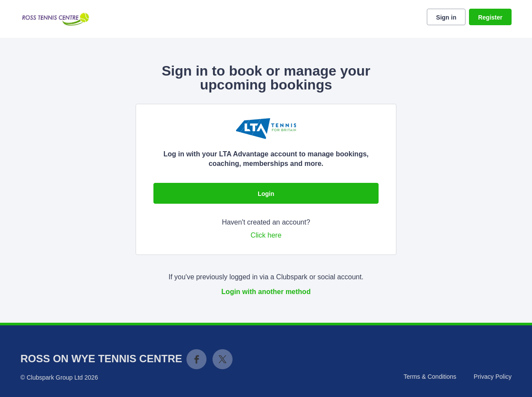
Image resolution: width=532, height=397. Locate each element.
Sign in (446, 17)
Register (490, 17)
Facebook (196, 359)
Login (266, 194)
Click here (266, 235)
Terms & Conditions (430, 377)
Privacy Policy (493, 377)
